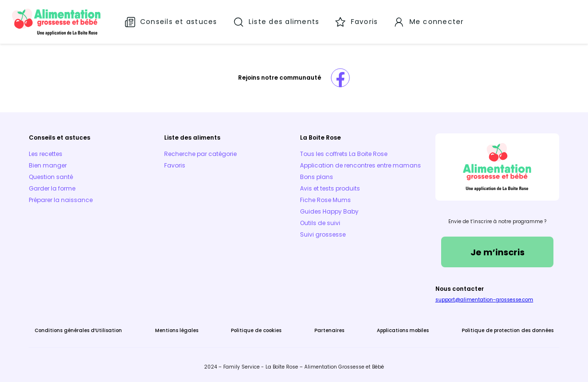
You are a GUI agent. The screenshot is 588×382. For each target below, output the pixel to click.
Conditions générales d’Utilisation (78, 330)
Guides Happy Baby (329, 211)
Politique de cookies (256, 330)
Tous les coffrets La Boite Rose (344, 154)
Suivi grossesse (323, 234)
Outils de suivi (320, 223)
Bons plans (317, 177)
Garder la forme (52, 188)
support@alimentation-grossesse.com (484, 300)
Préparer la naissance (61, 200)
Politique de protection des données (508, 330)
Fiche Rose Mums (325, 200)
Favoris (175, 165)
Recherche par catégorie (200, 154)
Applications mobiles (403, 330)
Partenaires (329, 330)
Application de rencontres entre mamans (360, 165)
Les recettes (46, 154)
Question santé (51, 177)
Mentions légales (177, 330)
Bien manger (48, 165)
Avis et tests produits (330, 188)
